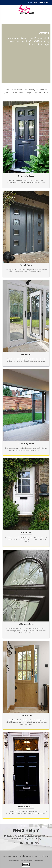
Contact (46, 856)
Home (5, 856)
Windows (15, 856)
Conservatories (29, 856)
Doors (21, 856)
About (10, 856)
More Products (39, 856)
